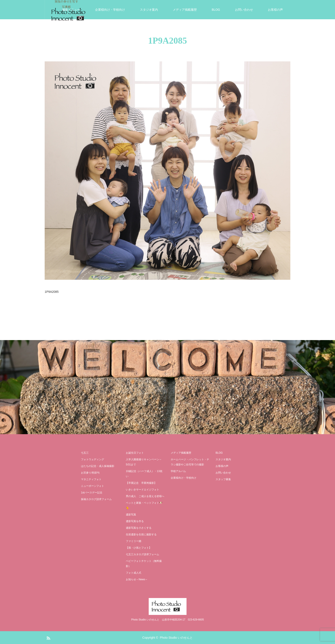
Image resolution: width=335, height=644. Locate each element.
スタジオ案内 (149, 10)
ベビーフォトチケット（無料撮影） (144, 564)
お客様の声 (275, 10)
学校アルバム (178, 471)
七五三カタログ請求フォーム (143, 554)
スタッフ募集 (223, 479)
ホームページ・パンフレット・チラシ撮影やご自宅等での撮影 (190, 462)
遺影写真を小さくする (139, 528)
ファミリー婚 (134, 541)
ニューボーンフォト (93, 486)
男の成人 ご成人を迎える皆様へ (145, 496)
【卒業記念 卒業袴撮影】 (141, 483)
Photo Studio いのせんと (176, 638)
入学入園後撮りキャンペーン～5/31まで (144, 462)
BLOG (216, 10)
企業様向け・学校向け (110, 10)
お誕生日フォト (135, 453)
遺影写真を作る (135, 521)
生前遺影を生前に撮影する (141, 534)
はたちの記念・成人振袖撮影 (98, 466)
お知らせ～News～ (137, 579)
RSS (48, 637)
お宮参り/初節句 (90, 473)
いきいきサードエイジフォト (143, 490)
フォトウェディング (93, 459)
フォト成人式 (134, 573)
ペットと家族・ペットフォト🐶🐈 (144, 505)
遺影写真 (131, 515)
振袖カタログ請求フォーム (96, 499)
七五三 (85, 453)
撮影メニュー (71, 10)
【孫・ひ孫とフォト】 (139, 548)
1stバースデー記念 (92, 493)
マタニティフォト (91, 479)
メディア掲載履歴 (185, 10)
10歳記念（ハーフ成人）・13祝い (144, 474)
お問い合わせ (244, 10)
